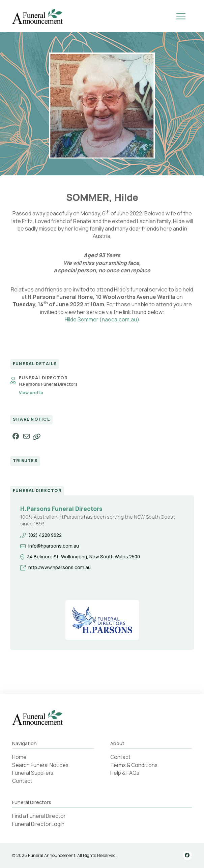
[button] (181, 16)
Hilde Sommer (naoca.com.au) (102, 319)
